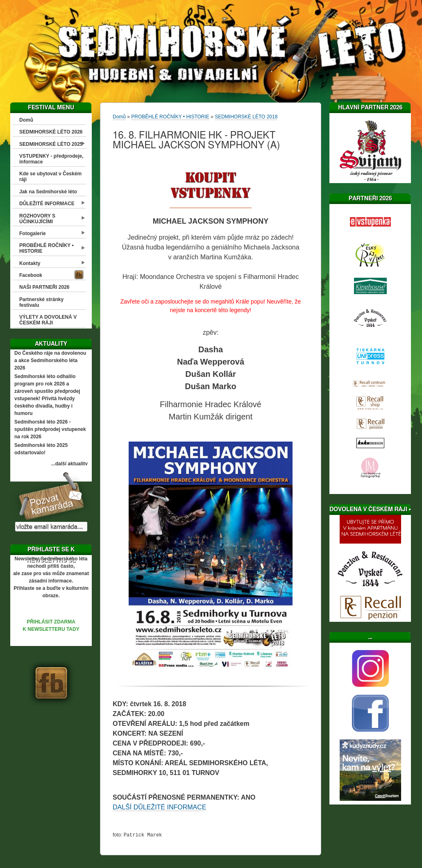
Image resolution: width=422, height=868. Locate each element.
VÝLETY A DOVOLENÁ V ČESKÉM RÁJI (48, 320)
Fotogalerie (33, 233)
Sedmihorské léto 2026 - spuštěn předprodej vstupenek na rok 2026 (50, 429)
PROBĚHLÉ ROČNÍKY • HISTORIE (47, 248)
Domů (26, 120)
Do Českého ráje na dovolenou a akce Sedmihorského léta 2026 (50, 360)
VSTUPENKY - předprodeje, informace (51, 159)
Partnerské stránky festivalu (41, 302)
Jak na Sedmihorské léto (48, 192)
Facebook (31, 275)
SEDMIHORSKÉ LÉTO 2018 (246, 117)
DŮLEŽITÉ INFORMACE (47, 204)
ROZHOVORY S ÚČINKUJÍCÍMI (37, 219)
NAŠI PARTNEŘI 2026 (44, 287)
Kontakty (30, 263)
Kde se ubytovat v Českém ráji (50, 177)
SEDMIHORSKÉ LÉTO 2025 (51, 144)
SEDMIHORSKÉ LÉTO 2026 (51, 132)
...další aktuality (69, 464)
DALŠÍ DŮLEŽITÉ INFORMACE (159, 807)
